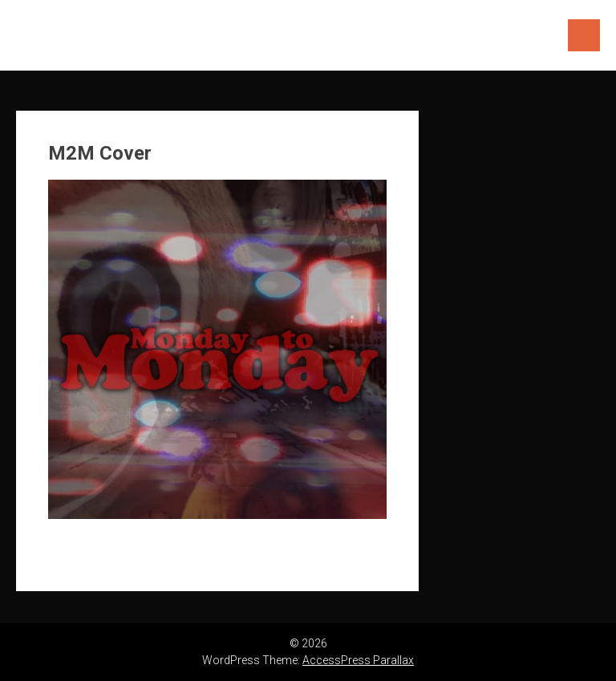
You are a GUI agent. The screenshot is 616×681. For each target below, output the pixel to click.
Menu (584, 35)
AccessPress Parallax (358, 660)
